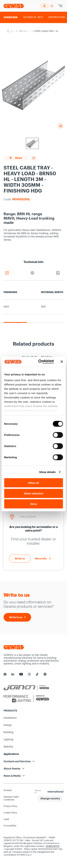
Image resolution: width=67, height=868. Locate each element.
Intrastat (8, 790)
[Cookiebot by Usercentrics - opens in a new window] (40, 362)
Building (8, 732)
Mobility (8, 747)
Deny (33, 504)
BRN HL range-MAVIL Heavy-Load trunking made (24, 32)
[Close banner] (62, 362)
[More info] (43, 559)
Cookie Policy (10, 813)
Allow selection (33, 493)
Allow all (33, 483)
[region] (33, 304)
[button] (50, 799)
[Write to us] (20, 559)
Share (16, 158)
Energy (8, 725)
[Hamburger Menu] (60, 6)
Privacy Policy (10, 806)
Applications (11, 754)
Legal (6, 819)
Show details (47, 472)
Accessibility (10, 826)
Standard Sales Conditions (11, 798)
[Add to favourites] (34, 158)
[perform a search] (52, 6)
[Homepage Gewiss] (14, 6)
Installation (14, 32)
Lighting (8, 740)
